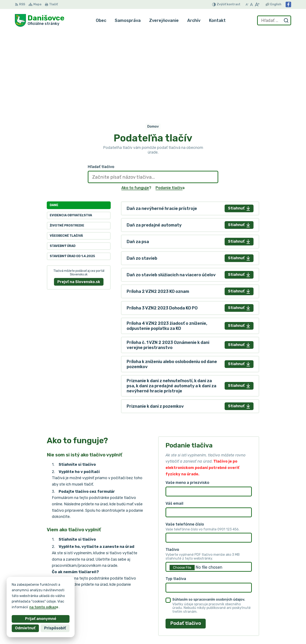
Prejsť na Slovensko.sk (79, 199)
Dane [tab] (54, 122)
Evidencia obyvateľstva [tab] (71, 132)
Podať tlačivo (186, 540)
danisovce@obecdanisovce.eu (265, 624)
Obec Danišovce (56, 595)
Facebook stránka (255, 629)
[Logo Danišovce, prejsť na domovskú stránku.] (40, 20)
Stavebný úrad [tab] (63, 163)
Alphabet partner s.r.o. (78, 591)
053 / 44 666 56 (254, 619)
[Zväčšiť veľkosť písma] (257, 4)
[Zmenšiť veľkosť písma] (247, 4)
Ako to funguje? (136, 105)
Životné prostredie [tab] (67, 143)
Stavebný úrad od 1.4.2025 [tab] (72, 173)
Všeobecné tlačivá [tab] (66, 153)
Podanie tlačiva (170, 105)
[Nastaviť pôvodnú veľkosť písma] (251, 4)
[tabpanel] (190, 224)
